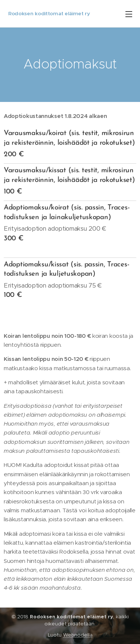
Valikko (129, 14)
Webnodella (78, 635)
